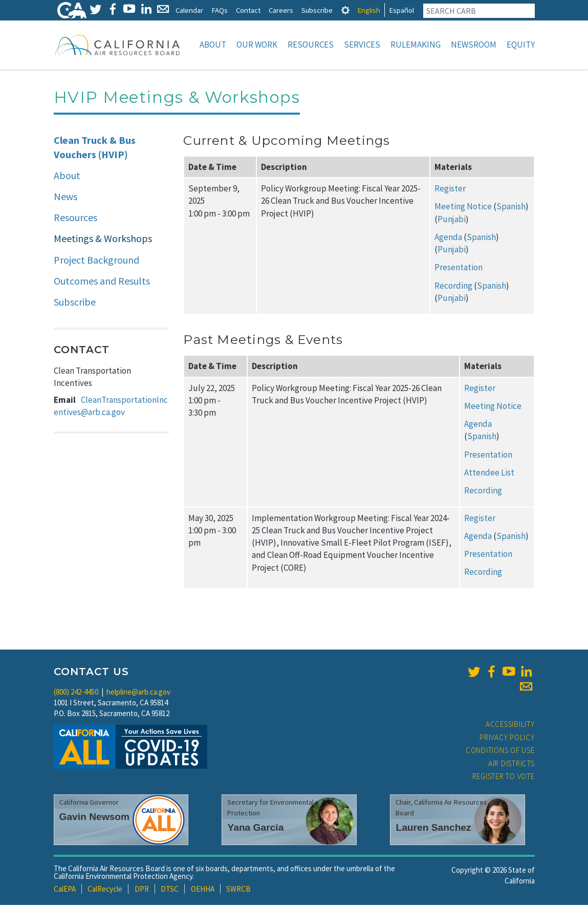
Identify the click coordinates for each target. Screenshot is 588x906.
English (369, 10)
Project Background (96, 261)
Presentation (459, 268)
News (66, 197)
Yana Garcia (255, 828)
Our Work (257, 45)
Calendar (189, 10)
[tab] (345, 10)
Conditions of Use (500, 751)
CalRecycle (105, 890)
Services (362, 45)
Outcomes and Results (102, 282)
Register (450, 189)
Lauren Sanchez (433, 828)
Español (401, 10)
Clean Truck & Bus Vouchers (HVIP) (95, 148)
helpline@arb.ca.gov (138, 693)
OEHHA (203, 890)
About (213, 45)
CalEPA (65, 890)
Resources (311, 45)
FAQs (220, 10)
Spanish (511, 207)
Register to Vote (504, 777)
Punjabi (452, 220)
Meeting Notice (463, 207)
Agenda (448, 238)
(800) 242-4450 (76, 693)
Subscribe (317, 10)
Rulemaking (416, 45)
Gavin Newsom (95, 818)
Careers (281, 10)
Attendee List (489, 473)
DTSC (170, 890)
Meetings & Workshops (103, 239)
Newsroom (474, 45)
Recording (453, 287)
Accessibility (510, 725)
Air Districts (511, 764)
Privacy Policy (507, 738)
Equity (521, 45)
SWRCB (238, 890)
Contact (248, 10)
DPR (142, 890)
